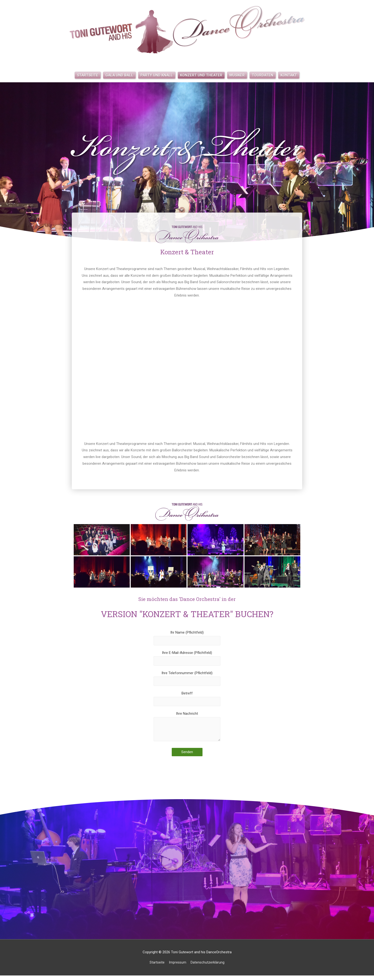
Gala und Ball (119, 75)
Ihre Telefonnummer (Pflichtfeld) (187, 680)
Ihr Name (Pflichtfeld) (187, 638)
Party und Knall (157, 75)
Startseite (88, 75)
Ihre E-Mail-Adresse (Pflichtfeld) (187, 659)
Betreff (187, 701)
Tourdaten (263, 75)
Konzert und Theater (201, 75)
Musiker (237, 75)
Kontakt (289, 75)
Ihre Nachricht (187, 731)
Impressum (178, 967)
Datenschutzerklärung (208, 967)
